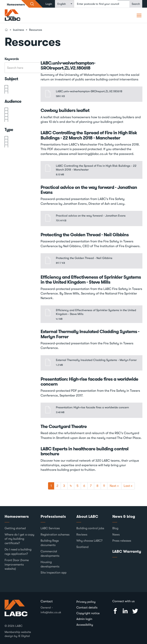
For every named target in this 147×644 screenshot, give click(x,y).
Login (49, 4)
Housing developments (50, 564)
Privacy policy (86, 602)
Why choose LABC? (89, 541)
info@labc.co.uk (51, 612)
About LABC (87, 516)
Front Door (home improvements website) (17, 565)
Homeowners (17, 516)
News (11, 17)
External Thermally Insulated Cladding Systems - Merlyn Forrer (90, 334)
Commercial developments (50, 554)
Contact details (87, 608)
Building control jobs (90, 528)
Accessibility (85, 625)
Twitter (135, 611)
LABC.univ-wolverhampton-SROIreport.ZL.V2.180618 (68, 66)
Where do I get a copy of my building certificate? (19, 539)
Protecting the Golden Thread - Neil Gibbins (85, 235)
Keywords (12, 59)
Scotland (82, 547)
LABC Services (50, 528)
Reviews (82, 535)
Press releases (122, 541)
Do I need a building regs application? (18, 552)
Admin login (84, 619)
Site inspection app (53, 573)
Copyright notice (88, 613)
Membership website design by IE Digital (18, 634)
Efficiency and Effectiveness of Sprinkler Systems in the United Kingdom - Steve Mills (91, 280)
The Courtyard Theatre (64, 426)
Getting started (15, 528)
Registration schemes (55, 535)
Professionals (53, 516)
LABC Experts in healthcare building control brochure (85, 451)
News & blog (124, 516)
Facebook (115, 611)
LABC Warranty (127, 551)
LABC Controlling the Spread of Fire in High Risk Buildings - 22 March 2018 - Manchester (89, 135)
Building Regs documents (50, 543)
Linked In (125, 611)
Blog (115, 528)
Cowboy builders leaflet (65, 110)
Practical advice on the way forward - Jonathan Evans (89, 190)
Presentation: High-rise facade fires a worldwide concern (89, 382)
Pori (140, 15)
